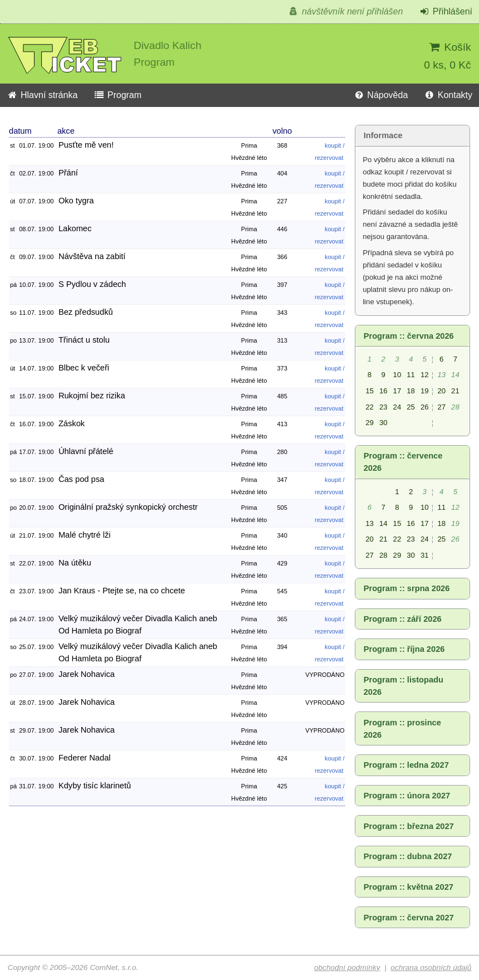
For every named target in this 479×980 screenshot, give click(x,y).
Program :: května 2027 (409, 887)
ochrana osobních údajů (431, 967)
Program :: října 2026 (404, 649)
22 (370, 407)
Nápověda (380, 95)
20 (441, 391)
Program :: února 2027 (407, 796)
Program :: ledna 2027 (406, 765)
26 (425, 407)
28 (383, 555)
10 (397, 375)
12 (425, 375)
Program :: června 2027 (409, 918)
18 (411, 391)
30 (383, 423)
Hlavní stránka (42, 95)
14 (383, 523)
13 (370, 523)
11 (411, 375)
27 (441, 407)
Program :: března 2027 (409, 826)
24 (397, 407)
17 (397, 391)
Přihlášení (446, 11)
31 (425, 555)
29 (370, 423)
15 (370, 391)
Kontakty (448, 95)
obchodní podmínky (347, 967)
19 (425, 391)
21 (455, 391)
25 (411, 407)
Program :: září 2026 (403, 619)
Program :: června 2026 (409, 336)
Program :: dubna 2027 (408, 856)
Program (118, 95)
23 (383, 407)
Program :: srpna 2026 (407, 588)
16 (383, 391)
